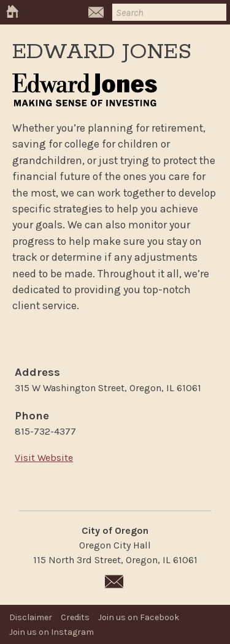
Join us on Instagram (52, 632)
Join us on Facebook (139, 617)
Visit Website (44, 458)
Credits (75, 617)
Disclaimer (31, 617)
